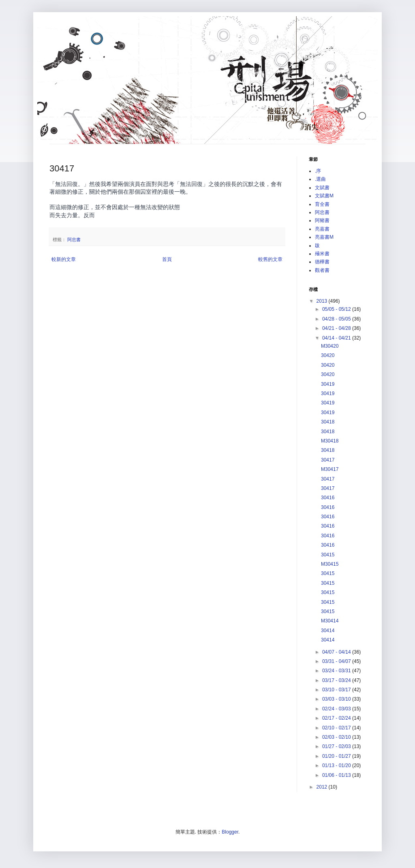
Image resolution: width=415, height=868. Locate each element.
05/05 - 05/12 (337, 309)
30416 (328, 498)
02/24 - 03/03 (337, 709)
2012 (323, 787)
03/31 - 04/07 (337, 661)
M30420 (330, 346)
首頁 (167, 259)
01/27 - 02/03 (337, 746)
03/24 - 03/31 (337, 671)
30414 (328, 631)
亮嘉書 (322, 229)
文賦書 (322, 188)
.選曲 (320, 179)
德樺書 (322, 262)
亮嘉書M (324, 237)
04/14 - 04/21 (337, 338)
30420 (328, 355)
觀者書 (322, 270)
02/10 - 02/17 (337, 728)
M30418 (330, 441)
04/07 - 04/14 (337, 652)
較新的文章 (64, 259)
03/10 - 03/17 (337, 690)
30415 (328, 555)
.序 (318, 171)
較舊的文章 (270, 259)
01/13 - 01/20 (337, 765)
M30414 (330, 621)
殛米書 (322, 254)
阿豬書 (322, 220)
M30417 (330, 469)
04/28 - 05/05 (337, 319)
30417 (328, 460)
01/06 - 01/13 (337, 775)
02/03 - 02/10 (337, 737)
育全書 (322, 204)
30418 (328, 422)
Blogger (230, 832)
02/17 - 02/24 (337, 718)
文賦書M (324, 196)
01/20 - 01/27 (337, 756)
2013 (323, 301)
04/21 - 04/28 (337, 328)
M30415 (330, 564)
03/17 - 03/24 (337, 680)
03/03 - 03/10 (337, 699)
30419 (328, 384)
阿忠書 (74, 239)
